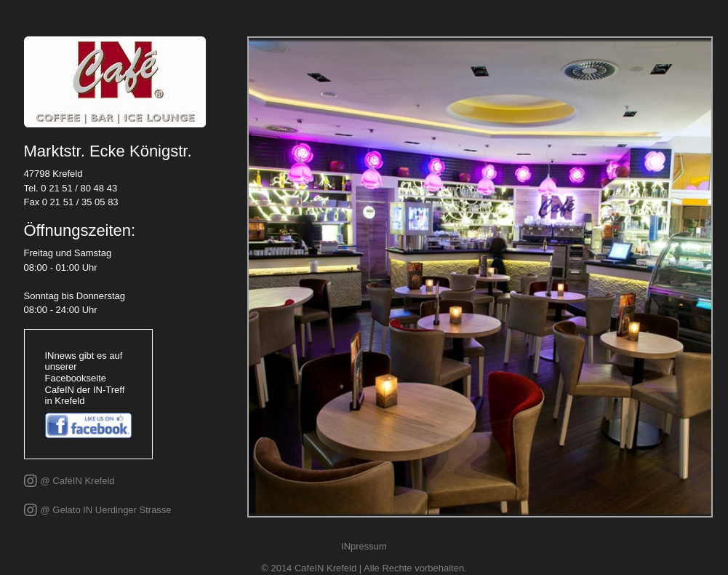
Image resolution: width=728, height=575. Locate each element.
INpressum (364, 546)
